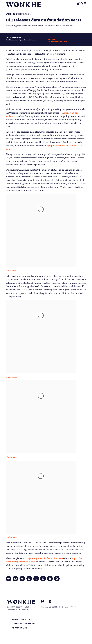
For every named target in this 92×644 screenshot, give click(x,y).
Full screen (12, 270)
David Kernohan (14, 37)
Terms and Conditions (23, 624)
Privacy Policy (19, 628)
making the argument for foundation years (43, 558)
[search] (82, 3)
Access (51, 40)
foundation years (58, 42)
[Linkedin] (49, 601)
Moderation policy (22, 620)
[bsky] (44, 601)
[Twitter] (78, 3)
